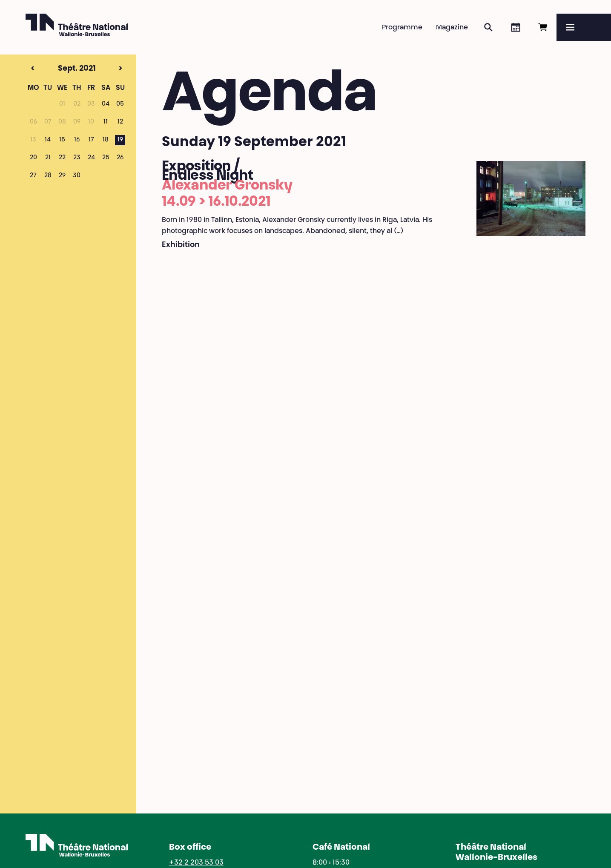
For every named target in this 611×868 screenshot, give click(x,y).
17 (91, 140)
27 (33, 176)
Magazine (452, 28)
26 (120, 158)
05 (120, 104)
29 (62, 176)
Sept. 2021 (61, 69)
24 (91, 158)
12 (120, 122)
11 (106, 122)
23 (77, 158)
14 (48, 140)
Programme (402, 28)
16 (77, 140)
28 (48, 176)
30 (77, 176)
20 (33, 158)
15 (62, 140)
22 (62, 158)
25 (106, 158)
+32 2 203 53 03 (196, 863)
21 (48, 158)
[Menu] (584, 27)
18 (106, 140)
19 (120, 140)
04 (106, 104)
